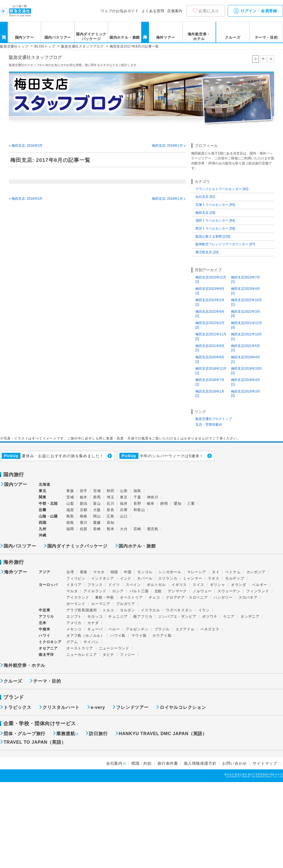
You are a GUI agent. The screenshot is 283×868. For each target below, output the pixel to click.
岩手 (84, 491)
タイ (216, 572)
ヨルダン (128, 610)
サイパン (91, 642)
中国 (128, 572)
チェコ (154, 597)
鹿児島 (153, 529)
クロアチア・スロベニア (187, 597)
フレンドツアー (132, 707)
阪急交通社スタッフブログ (35, 57)
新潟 (84, 503)
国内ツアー (24, 37)
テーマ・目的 (266, 37)
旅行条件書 (168, 763)
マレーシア (197, 572)
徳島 (70, 523)
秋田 (111, 491)
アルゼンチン (137, 629)
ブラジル (162, 629)
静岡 (164, 503)
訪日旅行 (98, 734)
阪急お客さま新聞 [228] (213, 236)
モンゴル (145, 572)
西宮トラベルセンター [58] (215, 228)
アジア (44, 572)
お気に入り (209, 11)
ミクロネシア (50, 642)
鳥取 (70, 516)
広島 (111, 516)
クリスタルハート (61, 707)
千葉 (137, 497)
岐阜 (151, 503)
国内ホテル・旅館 (125, 37)
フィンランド (258, 591)
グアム (72, 642)
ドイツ (114, 585)
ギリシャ (218, 585)
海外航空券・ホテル (199, 36)
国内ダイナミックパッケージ (91, 36)
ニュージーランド (114, 648)
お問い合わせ (234, 763)
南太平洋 (46, 655)
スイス (198, 585)
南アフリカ (143, 616)
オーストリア (131, 597)
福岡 (70, 529)
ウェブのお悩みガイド (120, 11)
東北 (43, 491)
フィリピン (76, 578)
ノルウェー (202, 591)
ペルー (114, 629)
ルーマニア (101, 604)
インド (126, 578)
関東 (43, 497)
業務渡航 (66, 734)
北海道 (44, 484)
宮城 (97, 491)
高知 (111, 523)
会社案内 (114, 763)
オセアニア (48, 648)
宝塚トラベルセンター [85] (215, 205)
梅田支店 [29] (205, 213)
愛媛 (97, 523)
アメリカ (74, 623)
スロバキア (248, 597)
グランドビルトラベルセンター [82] (222, 189)
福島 (137, 491)
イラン (204, 610)
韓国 (114, 572)
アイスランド (78, 597)
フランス (95, 585)
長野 (137, 503)
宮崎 (137, 529)
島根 (84, 516)
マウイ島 (139, 636)
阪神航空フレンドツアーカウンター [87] (225, 244)
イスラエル (150, 610)
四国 (43, 523)
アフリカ (46, 616)
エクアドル (185, 629)
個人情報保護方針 (200, 763)
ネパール (145, 578)
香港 (84, 572)
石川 (111, 503)
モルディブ (235, 578)
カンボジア (256, 572)
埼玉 (111, 497)
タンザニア (250, 616)
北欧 (158, 591)
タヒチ (108, 655)
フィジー (128, 655)
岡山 (97, 516)
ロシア (118, 591)
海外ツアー (166, 37)
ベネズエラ (210, 629)
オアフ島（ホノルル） (85, 636)
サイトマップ (265, 763)
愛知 (178, 503)
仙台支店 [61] (205, 197)
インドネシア (103, 578)
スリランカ (168, 578)
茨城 (70, 497)
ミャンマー (192, 578)
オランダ (239, 585)
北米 (43, 623)
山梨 (70, 503)
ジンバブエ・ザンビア (177, 616)
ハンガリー (223, 597)
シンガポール (170, 572)
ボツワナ (210, 616)
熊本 (111, 529)
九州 (43, 529)
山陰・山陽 (48, 516)
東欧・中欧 (105, 597)
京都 (84, 510)
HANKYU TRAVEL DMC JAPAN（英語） (163, 734)
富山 (97, 503)
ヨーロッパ (48, 585)
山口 (124, 516)
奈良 (111, 510)
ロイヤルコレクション (183, 707)
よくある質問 (153, 11)
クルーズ (233, 37)
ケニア (229, 616)
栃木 (84, 497)
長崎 (97, 529)
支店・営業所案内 (209, 425)
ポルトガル (156, 585)
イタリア (74, 585)
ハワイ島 (118, 636)
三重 (191, 503)
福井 (124, 503)
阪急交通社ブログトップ (214, 419)
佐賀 (84, 529)
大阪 (97, 510)
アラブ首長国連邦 (82, 610)
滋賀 (70, 510)
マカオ (99, 572)
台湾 (70, 572)
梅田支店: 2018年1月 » (169, 146)
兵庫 (124, 510)
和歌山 (139, 510)
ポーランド (76, 604)
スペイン (133, 585)
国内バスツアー (58, 37)
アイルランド (95, 591)
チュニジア (118, 616)
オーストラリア (80, 648)
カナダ (93, 623)
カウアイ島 (162, 636)
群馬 (97, 497)
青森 (70, 491)
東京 (124, 497)
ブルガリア (126, 604)
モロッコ (95, 616)
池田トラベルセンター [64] (215, 220)
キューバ (95, 629)
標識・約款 (141, 763)
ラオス (213, 578)
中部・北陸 (48, 503)
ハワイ (44, 636)
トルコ (108, 610)
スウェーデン (229, 591)
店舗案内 (175, 11)
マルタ (72, 591)
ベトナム (233, 572)
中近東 (44, 610)
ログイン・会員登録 (255, 11)
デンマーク (177, 591)
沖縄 (43, 535)
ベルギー (260, 585)
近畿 (43, 510)
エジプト (74, 616)
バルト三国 (139, 591)
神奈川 (153, 497)
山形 (124, 491)
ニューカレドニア (82, 655)
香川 (84, 523)
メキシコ (74, 629)
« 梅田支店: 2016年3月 (26, 146)
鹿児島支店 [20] (207, 252)
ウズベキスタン (179, 610)
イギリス (179, 585)
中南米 (44, 629)
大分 (124, 529)
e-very (98, 707)
